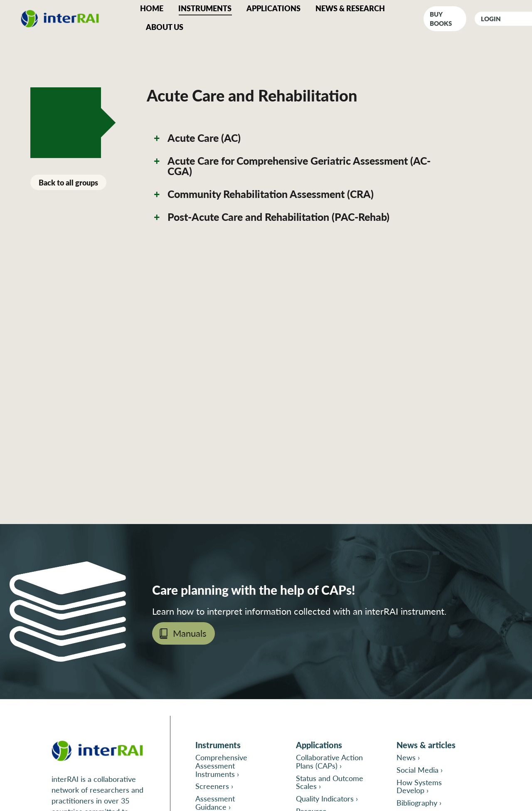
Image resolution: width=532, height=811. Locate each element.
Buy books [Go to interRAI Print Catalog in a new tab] (441, 19)
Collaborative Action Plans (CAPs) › (329, 761)
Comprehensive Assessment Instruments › (221, 765)
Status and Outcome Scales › (330, 782)
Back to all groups (68, 182)
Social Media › (420, 770)
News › (408, 757)
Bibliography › (419, 802)
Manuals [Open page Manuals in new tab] (190, 633)
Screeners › (214, 786)
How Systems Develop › (419, 786)
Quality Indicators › (327, 798)
